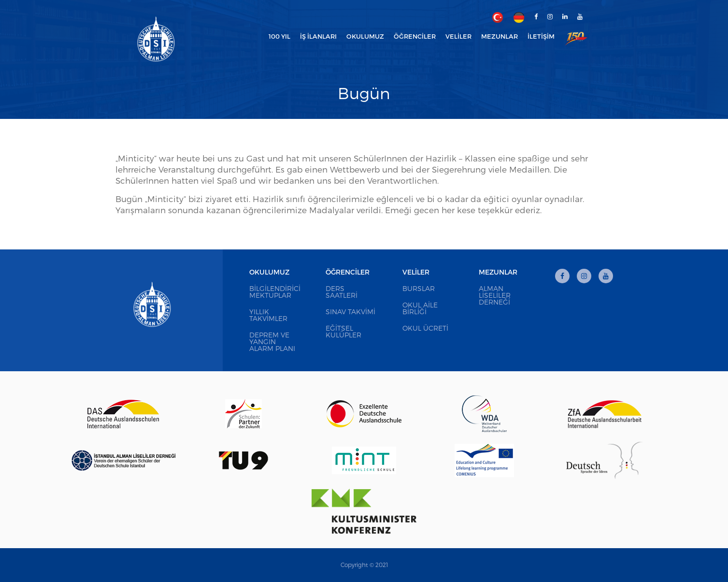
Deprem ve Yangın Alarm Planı (272, 342)
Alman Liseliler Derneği (495, 295)
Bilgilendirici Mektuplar (275, 292)
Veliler (416, 272)
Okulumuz (269, 272)
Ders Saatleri (342, 292)
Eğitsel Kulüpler (343, 331)
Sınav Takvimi (350, 312)
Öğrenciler (348, 272)
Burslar (419, 288)
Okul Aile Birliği (420, 308)
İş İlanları (318, 36)
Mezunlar (498, 272)
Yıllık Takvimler (268, 315)
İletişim (541, 36)
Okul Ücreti (425, 328)
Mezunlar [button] (500, 36)
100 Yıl (279, 36)
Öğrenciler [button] (415, 36)
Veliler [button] (458, 36)
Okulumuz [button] (365, 36)
